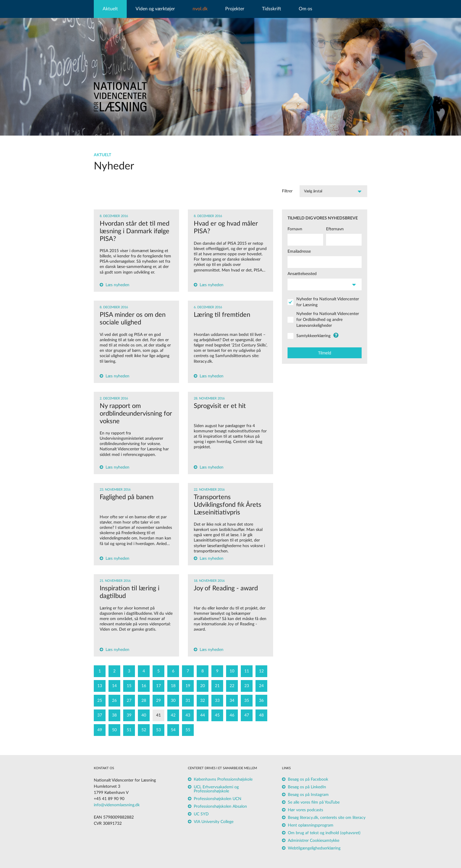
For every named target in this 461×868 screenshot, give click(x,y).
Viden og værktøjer (155, 9)
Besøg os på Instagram (308, 795)
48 (261, 715)
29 (158, 701)
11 (247, 671)
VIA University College (214, 822)
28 (144, 701)
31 (188, 701)
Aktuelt (110, 9)
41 (158, 715)
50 (114, 730)
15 (129, 686)
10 (232, 671)
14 (114, 686)
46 (232, 715)
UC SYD (201, 814)
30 (173, 701)
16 (144, 686)
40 (144, 715)
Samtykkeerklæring (313, 336)
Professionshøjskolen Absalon (220, 807)
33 (217, 701)
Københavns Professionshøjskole (223, 779)
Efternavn (335, 229)
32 (203, 701)
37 (100, 715)
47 (247, 715)
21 (217, 686)
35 (247, 701)
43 (188, 715)
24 (261, 686)
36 (261, 701)
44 (203, 715)
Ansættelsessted (302, 274)
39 (129, 715)
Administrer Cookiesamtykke (314, 841)
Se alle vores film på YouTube (314, 802)
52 (144, 730)
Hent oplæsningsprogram (311, 825)
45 (217, 715)
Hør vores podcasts (305, 810)
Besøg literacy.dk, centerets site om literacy (327, 818)
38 (114, 715)
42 (173, 715)
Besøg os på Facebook (308, 779)
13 (100, 686)
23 (247, 686)
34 (232, 701)
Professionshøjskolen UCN (218, 799)
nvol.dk (200, 9)
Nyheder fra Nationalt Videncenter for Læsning (328, 302)
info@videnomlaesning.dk (117, 805)
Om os (305, 9)
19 (188, 686)
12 (261, 671)
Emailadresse (299, 251)
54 (173, 730)
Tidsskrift (272, 9)
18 (173, 686)
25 (100, 701)
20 (203, 686)
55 (188, 730)
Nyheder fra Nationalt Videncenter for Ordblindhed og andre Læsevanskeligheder (328, 320)
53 (158, 730)
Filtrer (287, 191)
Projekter (235, 9)
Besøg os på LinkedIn (307, 787)
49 (100, 730)
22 (232, 686)
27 (129, 701)
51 (129, 730)
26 (114, 701)
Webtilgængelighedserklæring (314, 848)
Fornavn (295, 229)
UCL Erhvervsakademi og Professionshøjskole (216, 789)
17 (158, 686)
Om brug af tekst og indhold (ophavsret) (324, 833)
